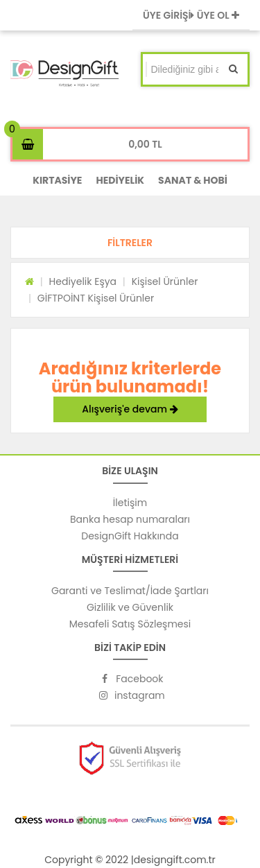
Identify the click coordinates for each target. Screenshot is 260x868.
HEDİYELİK (120, 180)
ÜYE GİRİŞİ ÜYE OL (191, 15)
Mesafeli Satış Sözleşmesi (130, 624)
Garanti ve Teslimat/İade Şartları (130, 591)
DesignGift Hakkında (130, 536)
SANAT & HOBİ (193, 180)
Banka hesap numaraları (130, 519)
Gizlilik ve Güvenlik (130, 607)
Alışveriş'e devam (130, 409)
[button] (130, 243)
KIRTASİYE (57, 180)
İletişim (130, 503)
